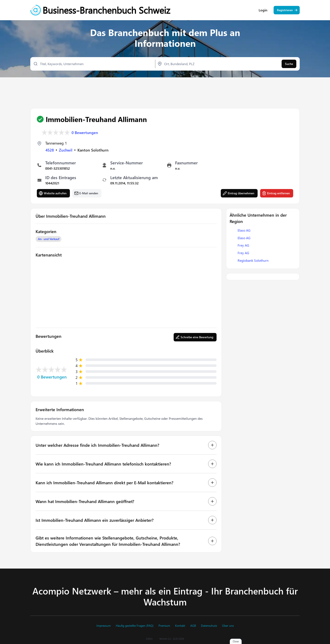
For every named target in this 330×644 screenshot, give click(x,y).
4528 (50, 150)
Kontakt (180, 626)
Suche (289, 64)
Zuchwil (66, 150)
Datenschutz (209, 626)
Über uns (228, 626)
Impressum (104, 626)
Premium (164, 626)
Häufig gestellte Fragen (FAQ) (135, 626)
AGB (193, 626)
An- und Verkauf (49, 239)
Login (263, 11)
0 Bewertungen (85, 132)
